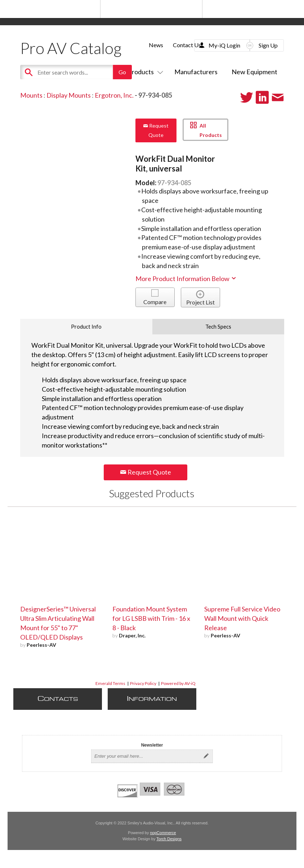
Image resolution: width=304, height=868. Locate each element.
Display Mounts (69, 95)
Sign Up (268, 45)
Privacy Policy (143, 683)
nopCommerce (163, 833)
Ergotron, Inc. (114, 95)
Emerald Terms (110, 683)
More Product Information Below (186, 279)
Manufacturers (196, 72)
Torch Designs (169, 839)
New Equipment (254, 72)
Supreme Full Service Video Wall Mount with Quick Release (242, 618)
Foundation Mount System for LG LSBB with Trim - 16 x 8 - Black (151, 618)
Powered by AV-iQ (178, 683)
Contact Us (187, 45)
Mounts (31, 95)
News (156, 45)
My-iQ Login (224, 45)
